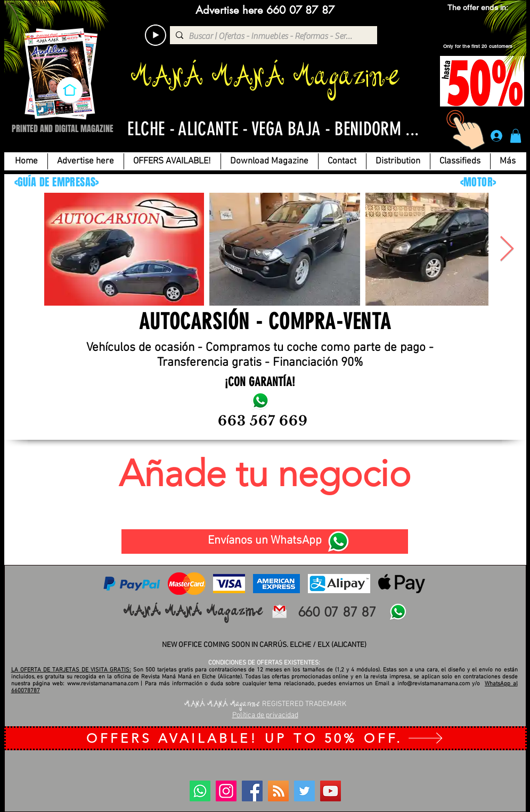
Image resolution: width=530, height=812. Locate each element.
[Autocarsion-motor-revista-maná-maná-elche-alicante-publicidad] (260, 401)
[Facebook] (252, 791)
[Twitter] (304, 791)
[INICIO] (70, 90)
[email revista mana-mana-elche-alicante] (279, 612)
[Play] (156, 35)
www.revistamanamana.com (103, 684)
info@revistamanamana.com (434, 684)
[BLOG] (278, 791)
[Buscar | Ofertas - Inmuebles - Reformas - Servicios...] (272, 36)
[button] (516, 136)
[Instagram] (226, 791)
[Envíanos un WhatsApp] (265, 542)
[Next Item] (507, 249)
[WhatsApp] (338, 542)
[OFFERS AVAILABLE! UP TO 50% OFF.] (266, 738)
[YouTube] (331, 791)
